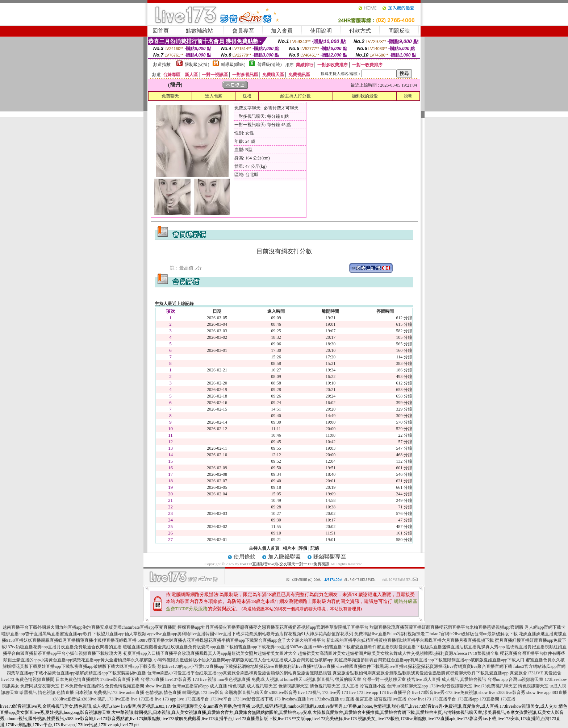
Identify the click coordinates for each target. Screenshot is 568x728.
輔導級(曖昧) (233, 65)
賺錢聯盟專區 (330, 557)
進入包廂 (214, 96)
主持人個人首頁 (264, 548)
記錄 (315, 548)
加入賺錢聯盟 (284, 557)
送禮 (247, 96)
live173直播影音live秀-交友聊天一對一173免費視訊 (285, 564)
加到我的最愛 (365, 96)
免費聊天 (170, 96)
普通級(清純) (270, 65)
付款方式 (360, 31)
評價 (303, 548)
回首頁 (161, 31)
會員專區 (243, 31)
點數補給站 (199, 31)
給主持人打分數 (296, 96)
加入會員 (282, 31)
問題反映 (399, 31)
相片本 (289, 548)
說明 (408, 96)
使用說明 (321, 31)
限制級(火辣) (197, 65)
